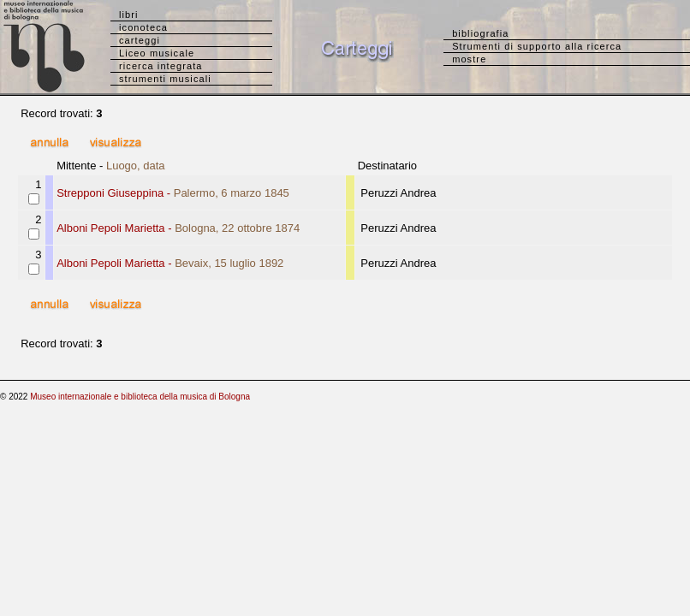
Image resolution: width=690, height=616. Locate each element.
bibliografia (480, 33)
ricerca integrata (161, 66)
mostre (469, 59)
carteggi (140, 40)
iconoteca (143, 27)
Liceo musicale (157, 53)
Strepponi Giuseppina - (173, 193)
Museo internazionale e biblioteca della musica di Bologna (140, 397)
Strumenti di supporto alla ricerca (537, 46)
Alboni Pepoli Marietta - (178, 228)
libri (129, 15)
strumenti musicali (165, 79)
